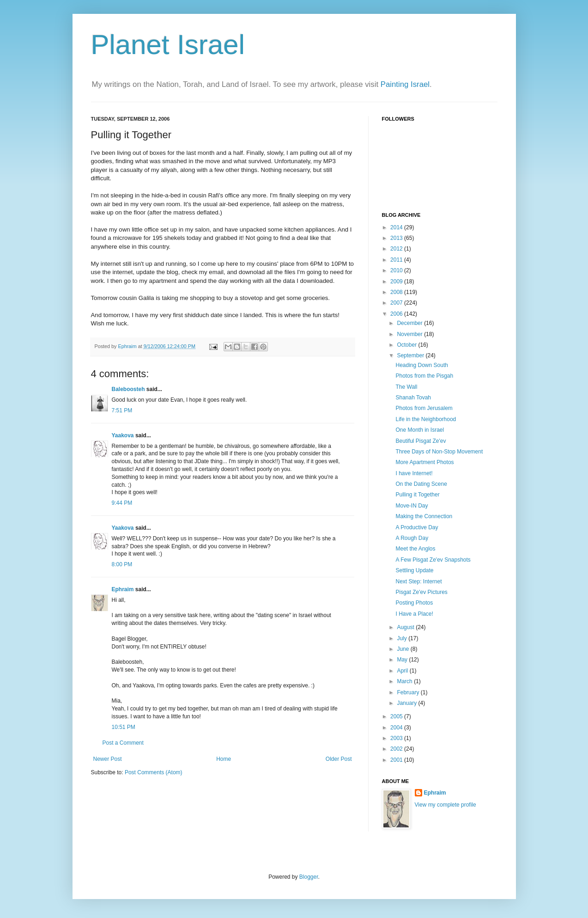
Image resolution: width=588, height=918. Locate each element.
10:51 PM (124, 727)
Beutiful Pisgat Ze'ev (421, 441)
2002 (397, 749)
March (405, 681)
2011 (397, 260)
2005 (397, 716)
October (407, 345)
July (403, 638)
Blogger (309, 877)
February (409, 692)
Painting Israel (405, 84)
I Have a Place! (414, 614)
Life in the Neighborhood (426, 419)
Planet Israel (168, 45)
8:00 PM (122, 564)
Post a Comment (123, 743)
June (403, 649)
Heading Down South (421, 365)
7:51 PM (122, 410)
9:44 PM (122, 503)
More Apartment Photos (424, 462)
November (410, 334)
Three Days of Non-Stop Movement (439, 452)
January (407, 703)
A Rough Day (412, 538)
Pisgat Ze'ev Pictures (421, 592)
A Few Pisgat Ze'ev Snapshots (433, 560)
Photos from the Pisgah (424, 376)
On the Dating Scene (421, 484)
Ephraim (123, 589)
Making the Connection (424, 516)
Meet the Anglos (415, 549)
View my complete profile (446, 805)
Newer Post (108, 759)
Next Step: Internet (418, 581)
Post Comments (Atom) (154, 772)
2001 (397, 760)
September (411, 355)
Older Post (339, 759)
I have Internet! (414, 473)
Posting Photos (414, 603)
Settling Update (414, 570)
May (403, 660)
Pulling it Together (417, 495)
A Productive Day (417, 527)
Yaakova (123, 435)
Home (224, 759)
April (403, 671)
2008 (397, 292)
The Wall (406, 387)
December (410, 323)
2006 (397, 314)
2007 (397, 303)
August (406, 627)
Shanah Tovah (413, 398)
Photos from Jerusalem (424, 408)
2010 (397, 270)
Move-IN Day (412, 506)
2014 (397, 227)
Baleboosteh (128, 389)
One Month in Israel (420, 430)
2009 (397, 282)
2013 (397, 238)
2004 (397, 728)
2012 (397, 249)
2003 (397, 738)
